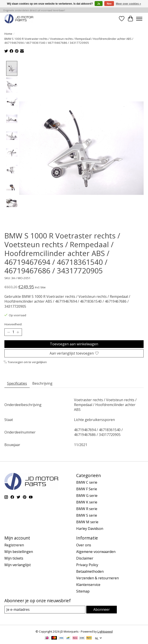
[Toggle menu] (139, 19)
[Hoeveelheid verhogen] (18, 332)
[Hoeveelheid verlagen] (9, 332)
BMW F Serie (87, 489)
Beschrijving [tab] (42, 383)
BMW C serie (87, 483)
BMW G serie (87, 496)
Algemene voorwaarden (96, 552)
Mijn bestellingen (19, 552)
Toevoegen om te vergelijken (25, 362)
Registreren (14, 545)
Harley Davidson (90, 529)
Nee (109, 4)
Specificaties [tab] (17, 383)
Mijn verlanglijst (18, 565)
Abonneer (102, 609)
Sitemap (83, 591)
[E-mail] (45, 610)
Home (8, 34)
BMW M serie (87, 522)
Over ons (84, 545)
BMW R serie (87, 509)
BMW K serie (87, 502)
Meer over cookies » (129, 4)
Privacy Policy (87, 565)
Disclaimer (85, 558)
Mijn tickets (14, 558)
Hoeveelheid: (13, 324)
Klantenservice (88, 585)
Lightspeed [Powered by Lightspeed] (105, 631)
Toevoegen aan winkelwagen (74, 344)
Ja (98, 4)
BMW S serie (87, 516)
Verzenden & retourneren (97, 578)
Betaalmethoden (90, 571)
